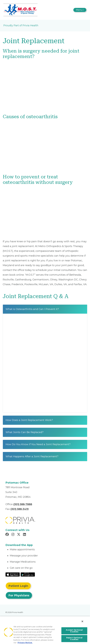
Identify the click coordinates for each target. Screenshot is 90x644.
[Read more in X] (19, 535)
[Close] (82, 621)
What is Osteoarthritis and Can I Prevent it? (32, 309)
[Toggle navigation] (80, 10)
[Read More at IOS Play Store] (13, 574)
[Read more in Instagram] (13, 535)
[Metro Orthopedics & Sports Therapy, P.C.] (20, 10)
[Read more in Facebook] (7, 535)
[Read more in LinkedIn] (25, 535)
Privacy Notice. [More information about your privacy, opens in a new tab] (25, 643)
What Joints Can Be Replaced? (25, 432)
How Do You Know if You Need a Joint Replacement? (38, 444)
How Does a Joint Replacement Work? (29, 420)
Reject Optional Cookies (74, 638)
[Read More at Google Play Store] (28, 574)
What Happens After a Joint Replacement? (32, 456)
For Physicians (19, 595)
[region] (45, 630)
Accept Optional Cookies (74, 631)
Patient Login (18, 586)
